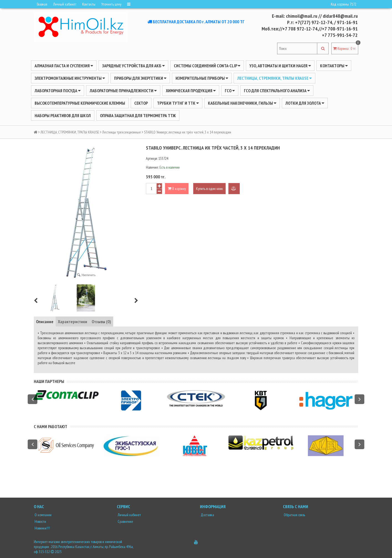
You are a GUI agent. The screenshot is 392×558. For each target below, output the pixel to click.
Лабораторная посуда (58, 91)
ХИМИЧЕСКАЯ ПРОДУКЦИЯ (191, 91)
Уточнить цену (111, 4)
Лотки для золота (305, 103)
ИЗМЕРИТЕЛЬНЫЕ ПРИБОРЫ (202, 78)
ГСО (230, 91)
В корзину (177, 189)
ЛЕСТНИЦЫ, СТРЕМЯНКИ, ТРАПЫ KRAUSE (274, 78)
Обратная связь (294, 515)
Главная (42, 4)
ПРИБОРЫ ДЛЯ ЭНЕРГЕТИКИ (140, 78)
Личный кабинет (65, 4)
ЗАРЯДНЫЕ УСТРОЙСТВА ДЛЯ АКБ (133, 66)
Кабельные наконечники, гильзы (242, 103)
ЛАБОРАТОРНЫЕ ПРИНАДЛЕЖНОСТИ (123, 91)
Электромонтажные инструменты (70, 78)
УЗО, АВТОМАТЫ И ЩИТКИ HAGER (280, 66)
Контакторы (334, 66)
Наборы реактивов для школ (63, 115)
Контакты (89, 4)
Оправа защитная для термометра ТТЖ (138, 115)
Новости (40, 521)
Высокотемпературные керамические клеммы (80, 103)
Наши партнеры (49, 381)
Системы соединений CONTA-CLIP (207, 66)
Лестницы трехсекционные (122, 132)
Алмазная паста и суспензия (64, 66)
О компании (43, 515)
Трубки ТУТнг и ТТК (178, 103)
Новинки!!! (42, 528)
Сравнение (125, 521)
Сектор (141, 103)
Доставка (207, 515)
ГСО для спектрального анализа (277, 91)
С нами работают (51, 426)
